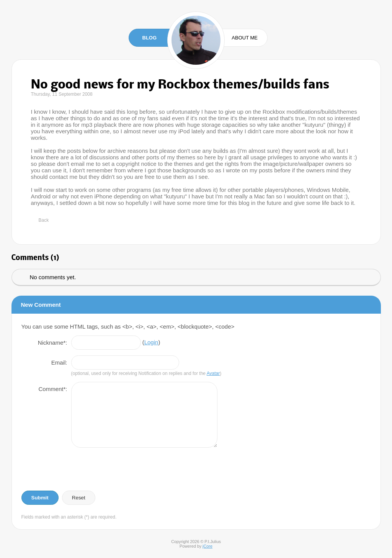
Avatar (213, 373)
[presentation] (80, 470)
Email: (59, 362)
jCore (207, 546)
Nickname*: (53, 343)
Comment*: (53, 389)
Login (151, 342)
